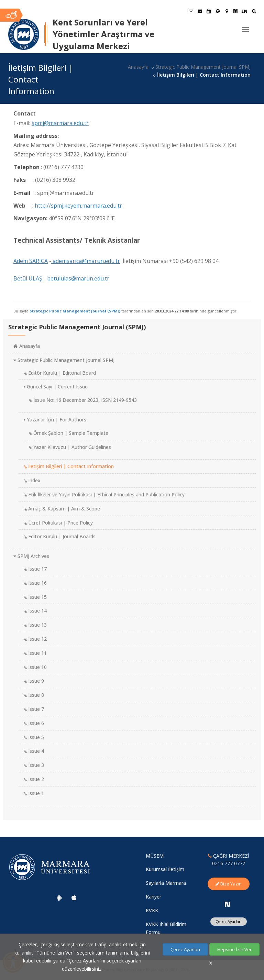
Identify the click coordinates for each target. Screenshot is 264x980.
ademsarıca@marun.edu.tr (86, 261)
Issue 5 (34, 737)
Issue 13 (35, 625)
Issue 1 (34, 793)
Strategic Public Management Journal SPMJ (203, 67)
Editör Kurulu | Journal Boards (60, 536)
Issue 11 (35, 653)
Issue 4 (34, 751)
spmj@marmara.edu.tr (60, 123)
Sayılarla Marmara (166, 883)
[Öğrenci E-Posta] (191, 11)
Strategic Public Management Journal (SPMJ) (75, 311)
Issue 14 (35, 611)
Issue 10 (35, 667)
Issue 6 (34, 723)
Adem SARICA (31, 261)
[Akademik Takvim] (209, 11)
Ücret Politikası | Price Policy (58, 523)
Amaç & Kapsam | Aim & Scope (62, 509)
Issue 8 (34, 695)
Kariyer (153, 897)
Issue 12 (35, 639)
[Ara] (254, 12)
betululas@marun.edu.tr (78, 278)
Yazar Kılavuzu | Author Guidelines (70, 447)
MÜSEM (155, 856)
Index (32, 480)
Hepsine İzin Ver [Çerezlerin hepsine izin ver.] (234, 949)
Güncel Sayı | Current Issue (56, 387)
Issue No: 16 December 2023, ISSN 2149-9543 (83, 400)
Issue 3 (34, 765)
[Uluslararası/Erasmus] (218, 11)
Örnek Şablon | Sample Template (69, 433)
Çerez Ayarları (229, 921)
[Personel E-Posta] (200, 11)
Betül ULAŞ (28, 278)
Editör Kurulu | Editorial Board (60, 373)
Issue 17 (35, 569)
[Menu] (245, 27)
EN (244, 11)
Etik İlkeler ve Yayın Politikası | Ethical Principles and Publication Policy (104, 494)
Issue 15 (35, 597)
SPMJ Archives (31, 556)
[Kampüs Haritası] (227, 11)
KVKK (152, 910)
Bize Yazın (229, 884)
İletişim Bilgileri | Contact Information (69, 466)
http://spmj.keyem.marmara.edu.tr (78, 206)
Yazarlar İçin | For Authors (55, 420)
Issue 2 (34, 779)
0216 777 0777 (229, 863)
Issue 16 (35, 583)
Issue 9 (34, 681)
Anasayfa (138, 67)
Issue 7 (34, 709)
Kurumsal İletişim (165, 869)
